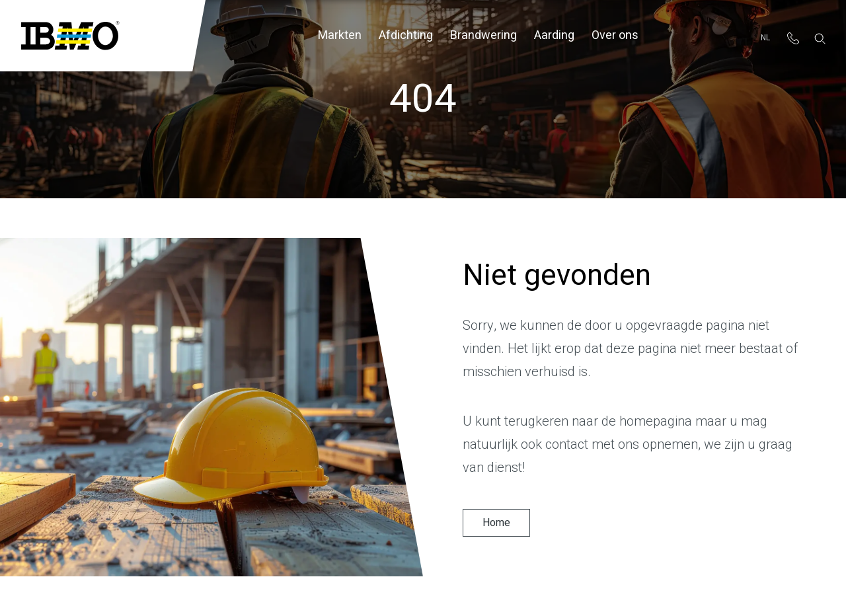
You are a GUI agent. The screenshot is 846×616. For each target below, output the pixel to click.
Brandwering (483, 35)
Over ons (615, 35)
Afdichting (406, 35)
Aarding (554, 35)
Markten (340, 35)
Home (496, 523)
